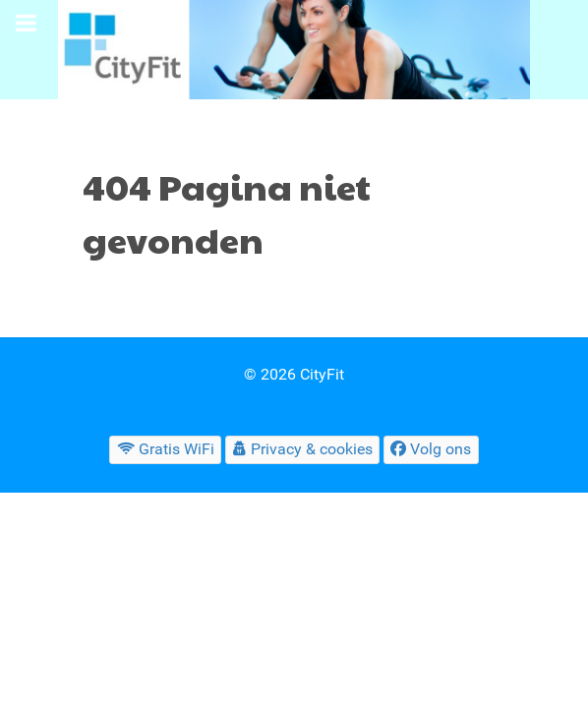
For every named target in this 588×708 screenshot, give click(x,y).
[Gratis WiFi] (165, 450)
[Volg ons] (431, 450)
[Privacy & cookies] (302, 450)
